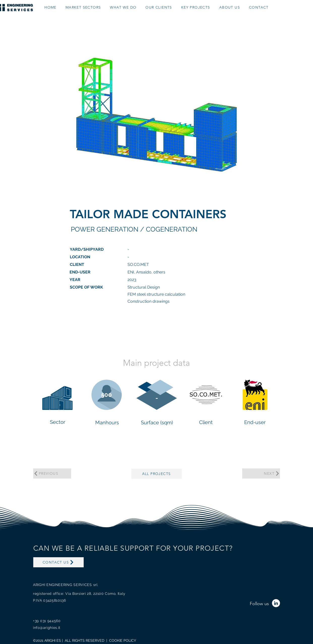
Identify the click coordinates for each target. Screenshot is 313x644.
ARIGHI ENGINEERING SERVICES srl (65, 585)
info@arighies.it (47, 628)
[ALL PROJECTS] (156, 474)
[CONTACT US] (58, 562)
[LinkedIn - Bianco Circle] (276, 603)
